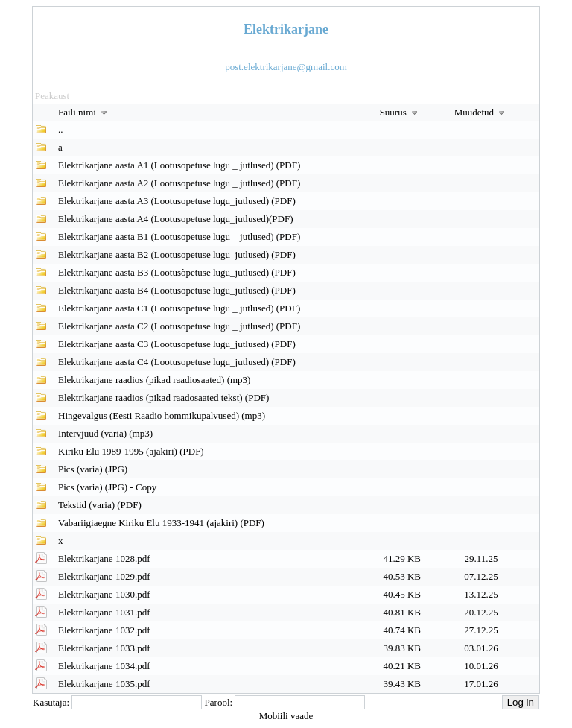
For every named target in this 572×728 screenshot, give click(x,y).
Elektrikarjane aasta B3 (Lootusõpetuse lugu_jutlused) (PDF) (177, 272)
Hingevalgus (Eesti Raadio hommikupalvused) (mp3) (162, 415)
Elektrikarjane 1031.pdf (104, 612)
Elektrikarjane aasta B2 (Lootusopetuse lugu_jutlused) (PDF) (177, 254)
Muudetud (482, 112)
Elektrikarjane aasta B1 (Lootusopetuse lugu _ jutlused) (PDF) (179, 237)
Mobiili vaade (286, 716)
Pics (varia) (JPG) (93, 469)
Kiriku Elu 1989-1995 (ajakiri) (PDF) (131, 451)
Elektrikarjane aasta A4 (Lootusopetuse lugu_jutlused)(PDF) (176, 219)
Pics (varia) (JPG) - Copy (107, 487)
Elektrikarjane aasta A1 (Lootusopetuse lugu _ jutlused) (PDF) (179, 165)
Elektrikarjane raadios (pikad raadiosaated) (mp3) (154, 380)
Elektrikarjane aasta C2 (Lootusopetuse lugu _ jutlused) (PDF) (179, 326)
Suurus (400, 112)
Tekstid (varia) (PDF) (100, 505)
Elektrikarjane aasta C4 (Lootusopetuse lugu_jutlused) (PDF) (177, 362)
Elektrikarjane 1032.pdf (104, 630)
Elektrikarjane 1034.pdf (104, 666)
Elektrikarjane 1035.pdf (104, 684)
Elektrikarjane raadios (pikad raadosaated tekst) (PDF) (163, 398)
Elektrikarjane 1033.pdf (104, 648)
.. (61, 129)
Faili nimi (84, 112)
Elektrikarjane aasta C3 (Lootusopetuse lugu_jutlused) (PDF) (177, 344)
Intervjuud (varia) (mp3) (105, 433)
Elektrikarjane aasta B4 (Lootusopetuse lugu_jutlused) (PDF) (177, 290)
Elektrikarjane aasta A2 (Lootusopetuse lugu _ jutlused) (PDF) (179, 183)
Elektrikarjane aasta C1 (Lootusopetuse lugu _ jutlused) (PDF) (179, 308)
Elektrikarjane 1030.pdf (104, 594)
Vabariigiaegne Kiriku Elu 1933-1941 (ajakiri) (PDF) (161, 523)
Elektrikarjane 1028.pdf (104, 558)
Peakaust (52, 96)
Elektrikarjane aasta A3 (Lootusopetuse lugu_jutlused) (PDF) (177, 201)
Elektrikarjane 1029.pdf (104, 576)
